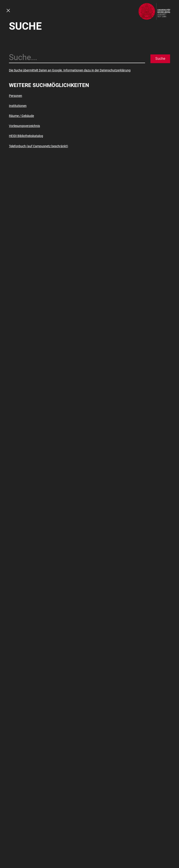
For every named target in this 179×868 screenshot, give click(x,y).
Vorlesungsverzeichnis (24, 126)
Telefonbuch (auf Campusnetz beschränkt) (39, 146)
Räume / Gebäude (21, 116)
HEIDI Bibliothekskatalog (26, 136)
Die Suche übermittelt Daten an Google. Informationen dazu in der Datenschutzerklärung (70, 70)
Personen (16, 96)
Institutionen (18, 106)
